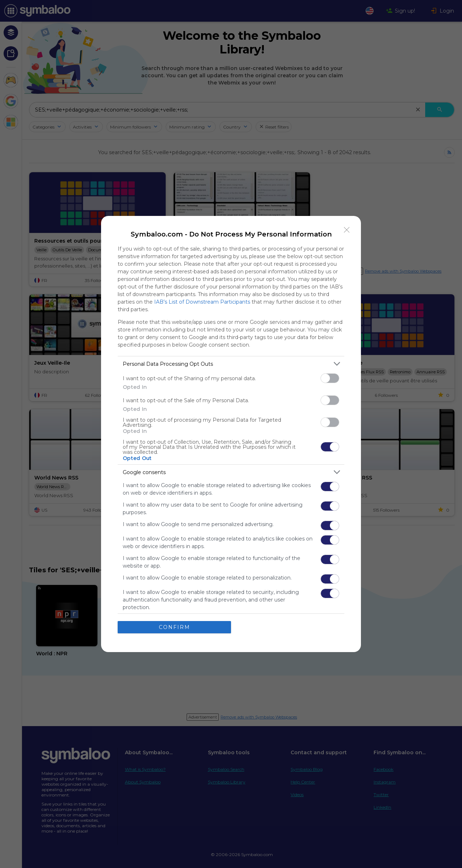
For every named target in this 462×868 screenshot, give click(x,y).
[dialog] (231, 434)
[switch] (330, 378)
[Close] (347, 230)
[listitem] (231, 364)
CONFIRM (175, 627)
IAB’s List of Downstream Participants (202, 302)
